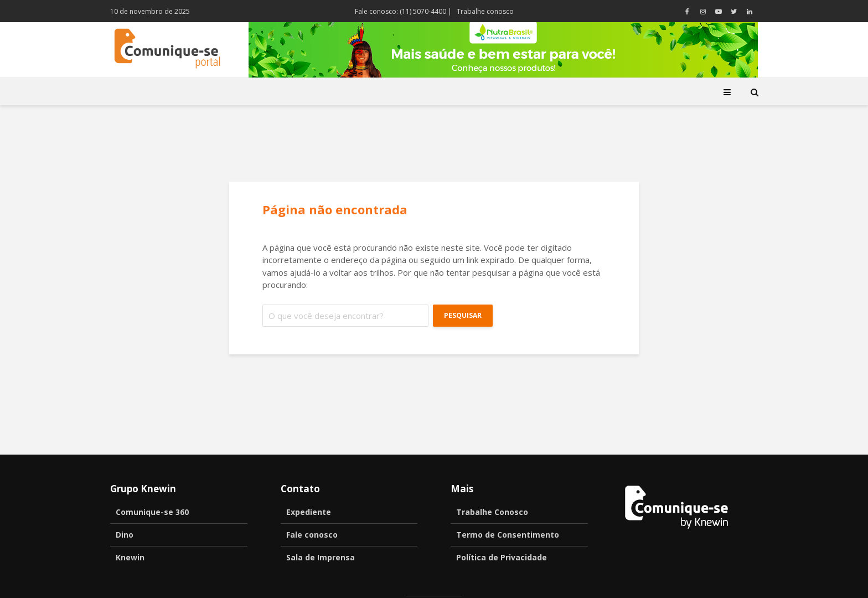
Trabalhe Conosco (492, 512)
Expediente (309, 512)
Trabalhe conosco (485, 11)
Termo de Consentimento (508, 535)
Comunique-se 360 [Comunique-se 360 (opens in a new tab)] (152, 512)
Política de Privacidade (502, 557)
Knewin (130, 557)
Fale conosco (312, 535)
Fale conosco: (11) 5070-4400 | (403, 11)
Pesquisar (463, 315)
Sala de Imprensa (321, 557)
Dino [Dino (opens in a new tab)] (125, 535)
